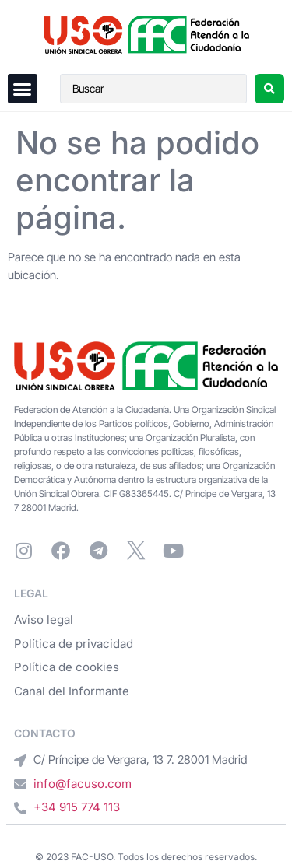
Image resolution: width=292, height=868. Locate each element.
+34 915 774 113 (77, 807)
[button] (23, 89)
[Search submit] (269, 89)
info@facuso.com (83, 784)
